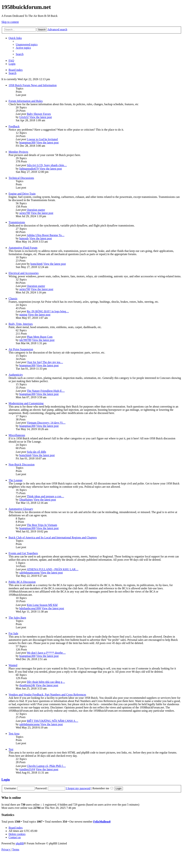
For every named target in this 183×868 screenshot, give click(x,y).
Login (6, 780)
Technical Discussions (21, 178)
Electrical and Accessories (24, 273)
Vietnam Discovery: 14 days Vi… (46, 423)
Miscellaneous (17, 435)
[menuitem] (27, 44)
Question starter (36, 210)
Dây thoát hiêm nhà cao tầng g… (46, 682)
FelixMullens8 (102, 822)
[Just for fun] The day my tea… (45, 362)
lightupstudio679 (29, 169)
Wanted (13, 665)
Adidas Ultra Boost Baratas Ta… (45, 235)
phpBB (20, 843)
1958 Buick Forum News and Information (33, 85)
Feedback (14, 126)
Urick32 (24, 117)
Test (11, 749)
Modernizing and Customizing (26, 403)
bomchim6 (36, 264)
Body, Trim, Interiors (21, 324)
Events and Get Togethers (23, 553)
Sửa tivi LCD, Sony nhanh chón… (47, 165)
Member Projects (18, 152)
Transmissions (17, 222)
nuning (23, 315)
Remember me (103, 788)
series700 (25, 213)
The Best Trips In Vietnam (42, 525)
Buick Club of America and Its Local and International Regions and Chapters (53, 537)
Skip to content (10, 22)
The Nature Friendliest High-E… (46, 391)
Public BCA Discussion (22, 582)
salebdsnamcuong (29, 573)
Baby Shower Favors (39, 114)
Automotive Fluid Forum (23, 248)
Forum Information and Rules (26, 101)
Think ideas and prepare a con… (45, 496)
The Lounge (16, 480)
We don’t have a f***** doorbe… (46, 653)
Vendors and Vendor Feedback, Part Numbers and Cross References (47, 695)
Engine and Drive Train (22, 194)
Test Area (14, 734)
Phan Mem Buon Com (40, 337)
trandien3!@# (27, 769)
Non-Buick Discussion (22, 465)
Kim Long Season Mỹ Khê (42, 605)
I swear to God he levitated (42, 139)
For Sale (13, 633)
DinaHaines (26, 500)
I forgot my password (78, 788)
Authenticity (16, 375)
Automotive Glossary (21, 509)
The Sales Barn (17, 618)
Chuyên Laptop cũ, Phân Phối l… (46, 766)
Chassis (13, 298)
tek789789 (25, 340)
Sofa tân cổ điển (36, 452)
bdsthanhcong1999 (30, 608)
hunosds (24, 238)
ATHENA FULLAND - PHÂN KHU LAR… (52, 569)
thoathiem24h (27, 685)
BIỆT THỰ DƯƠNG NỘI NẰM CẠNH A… (52, 721)
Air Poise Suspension (21, 349)
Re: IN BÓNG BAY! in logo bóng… (48, 311)
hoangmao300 (27, 142)
